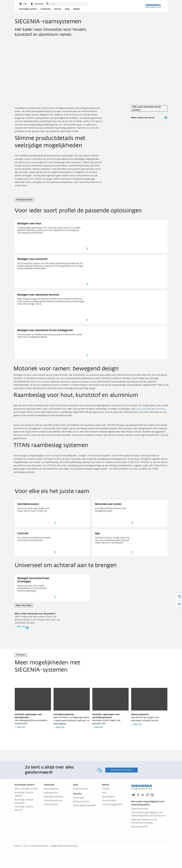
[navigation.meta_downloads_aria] (37, 4)
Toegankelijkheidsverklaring (63, 846)
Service (58, 9)
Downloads (79, 798)
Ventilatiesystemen (53, 801)
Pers (104, 793)
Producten (46, 9)
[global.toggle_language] (23, 4)
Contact (106, 789)
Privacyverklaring (39, 846)
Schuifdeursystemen (54, 797)
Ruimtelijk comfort (28, 9)
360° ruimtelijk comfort (26, 789)
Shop (67, 9)
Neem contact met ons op (149, 118)
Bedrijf (76, 9)
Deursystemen (51, 793)
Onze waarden (109, 801)
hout (139, 409)
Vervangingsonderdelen (85, 806)
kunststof (147, 409)
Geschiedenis (108, 797)
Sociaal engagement (112, 805)
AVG (26, 846)
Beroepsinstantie (139, 827)
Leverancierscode (140, 809)
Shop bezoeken (81, 789)
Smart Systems (51, 805)
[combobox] (69, 4)
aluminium (160, 409)
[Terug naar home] (153, 6)
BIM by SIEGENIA (81, 802)
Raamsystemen (51, 789)
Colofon (17, 846)
